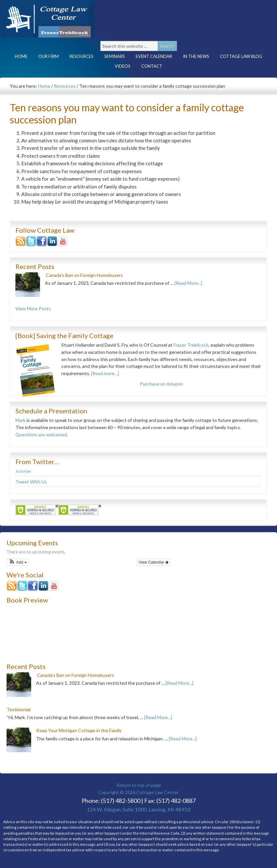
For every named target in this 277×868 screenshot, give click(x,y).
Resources (81, 56)
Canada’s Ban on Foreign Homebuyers (84, 275)
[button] (18, 562)
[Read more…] (105, 373)
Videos (123, 66)
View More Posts (33, 308)
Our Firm (49, 56)
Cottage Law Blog (241, 56)
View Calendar (154, 562)
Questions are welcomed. (42, 434)
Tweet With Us (31, 482)
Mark (20, 420)
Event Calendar (154, 56)
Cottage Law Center (57, 19)
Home (21, 56)
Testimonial (19, 709)
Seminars (115, 56)
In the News (196, 56)
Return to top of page (139, 785)
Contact (152, 66)
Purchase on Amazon (161, 384)
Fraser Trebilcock (191, 345)
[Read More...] (188, 283)
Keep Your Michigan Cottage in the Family (79, 730)
